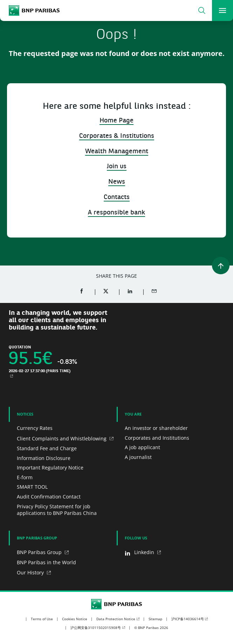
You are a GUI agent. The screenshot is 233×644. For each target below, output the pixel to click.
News (117, 182)
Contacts (117, 197)
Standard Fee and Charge (47, 448)
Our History (31, 572)
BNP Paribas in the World (46, 562)
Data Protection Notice (116, 619)
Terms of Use (42, 619)
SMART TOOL (32, 487)
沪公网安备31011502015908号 (96, 628)
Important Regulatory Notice (50, 468)
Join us (117, 167)
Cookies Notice (75, 619)
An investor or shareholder (156, 428)
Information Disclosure (44, 458)
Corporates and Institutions (157, 438)
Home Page (116, 121)
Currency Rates (35, 428)
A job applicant (142, 447)
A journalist (138, 457)
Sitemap (155, 619)
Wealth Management (117, 152)
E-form (25, 477)
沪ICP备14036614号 (188, 619)
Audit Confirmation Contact (49, 497)
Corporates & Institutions (117, 136)
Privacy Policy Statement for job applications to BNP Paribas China (57, 510)
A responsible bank (116, 213)
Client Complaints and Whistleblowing (62, 438)
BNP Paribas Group (40, 552)
